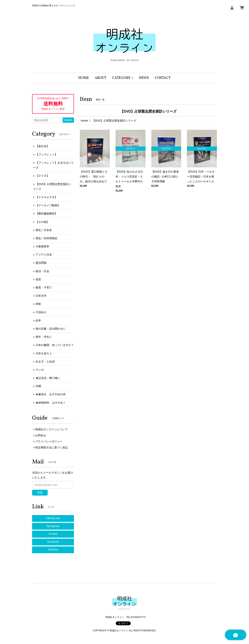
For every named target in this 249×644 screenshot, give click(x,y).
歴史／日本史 (44, 230)
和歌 (38, 304)
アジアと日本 (44, 255)
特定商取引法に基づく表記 (52, 447)
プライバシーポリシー (49, 441)
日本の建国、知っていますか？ (55, 345)
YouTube (53, 550)
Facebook (53, 542)
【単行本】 (42, 146)
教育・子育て (44, 288)
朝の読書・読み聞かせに (51, 329)
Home (84, 121)
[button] (123, 78)
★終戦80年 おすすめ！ (51, 403)
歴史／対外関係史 (46, 238)
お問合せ (41, 435)
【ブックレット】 (46, 154)
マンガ (40, 370)
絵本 (38, 320)
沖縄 (38, 386)
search (68, 120)
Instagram (53, 526)
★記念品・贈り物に (48, 378)
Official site (53, 518)
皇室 (38, 279)
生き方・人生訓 (45, 362)
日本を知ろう (44, 353)
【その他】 (42, 222)
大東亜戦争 (42, 246)
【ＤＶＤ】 (42, 176)
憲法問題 (41, 263)
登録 (40, 492)
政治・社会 (42, 271)
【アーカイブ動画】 (48, 205)
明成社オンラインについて (52, 429)
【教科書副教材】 (46, 213)
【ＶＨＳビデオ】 (46, 197)
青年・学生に (44, 337)
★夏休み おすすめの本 (51, 394)
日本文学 (41, 296)
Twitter (53, 534)
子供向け (41, 312)
